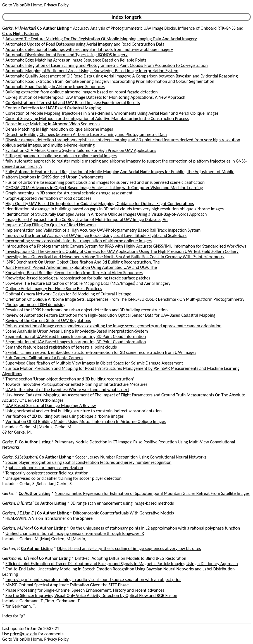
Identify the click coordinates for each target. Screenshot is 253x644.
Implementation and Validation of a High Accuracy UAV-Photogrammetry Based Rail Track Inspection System (103, 230)
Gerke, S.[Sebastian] (20, 457)
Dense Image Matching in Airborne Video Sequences (53, 124)
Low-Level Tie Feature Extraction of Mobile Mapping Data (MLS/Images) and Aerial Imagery (88, 283)
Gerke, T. (10, 493)
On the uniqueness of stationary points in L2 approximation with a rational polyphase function (155, 528)
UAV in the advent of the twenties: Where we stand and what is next (67, 390)
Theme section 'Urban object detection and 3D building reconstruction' (70, 379)
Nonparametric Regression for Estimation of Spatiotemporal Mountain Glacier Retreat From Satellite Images (152, 493)
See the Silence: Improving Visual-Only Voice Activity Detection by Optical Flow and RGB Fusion (91, 595)
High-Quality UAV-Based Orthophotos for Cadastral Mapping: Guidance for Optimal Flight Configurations (100, 204)
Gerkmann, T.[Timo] (20, 558)
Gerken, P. (11, 548)
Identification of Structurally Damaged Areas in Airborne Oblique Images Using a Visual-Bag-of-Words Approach (106, 214)
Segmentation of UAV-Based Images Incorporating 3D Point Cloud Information (76, 336)
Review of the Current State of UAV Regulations (48, 320)
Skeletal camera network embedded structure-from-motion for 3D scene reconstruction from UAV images (101, 352)
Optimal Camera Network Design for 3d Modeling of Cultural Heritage (69, 294)
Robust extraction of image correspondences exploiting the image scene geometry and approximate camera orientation (114, 326)
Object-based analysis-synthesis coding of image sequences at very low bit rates (129, 548)
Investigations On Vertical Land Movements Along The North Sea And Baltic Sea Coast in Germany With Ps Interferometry (115, 257)
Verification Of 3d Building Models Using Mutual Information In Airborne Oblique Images (86, 421)
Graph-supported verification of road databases (48, 198)
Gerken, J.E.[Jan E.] (19, 513)
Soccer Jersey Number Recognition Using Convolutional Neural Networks (141, 457)
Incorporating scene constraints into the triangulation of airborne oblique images (79, 241)
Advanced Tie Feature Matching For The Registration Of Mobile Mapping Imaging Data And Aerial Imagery (101, 39)
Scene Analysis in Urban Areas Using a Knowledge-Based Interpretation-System (77, 331)
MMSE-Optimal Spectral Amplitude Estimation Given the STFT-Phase (67, 585)
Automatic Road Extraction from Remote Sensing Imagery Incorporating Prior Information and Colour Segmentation (110, 81)
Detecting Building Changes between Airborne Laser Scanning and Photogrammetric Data (86, 134)
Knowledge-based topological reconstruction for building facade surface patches (78, 278)
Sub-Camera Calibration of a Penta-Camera (44, 358)
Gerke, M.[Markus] (19, 28)
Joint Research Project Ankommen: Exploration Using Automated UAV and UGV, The (81, 267)
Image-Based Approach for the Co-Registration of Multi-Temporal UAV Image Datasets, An (87, 219)
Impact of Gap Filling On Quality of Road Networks (51, 225)
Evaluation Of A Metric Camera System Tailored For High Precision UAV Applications (81, 150)
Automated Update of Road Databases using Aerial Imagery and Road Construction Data (85, 44)
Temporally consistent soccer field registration (47, 473)
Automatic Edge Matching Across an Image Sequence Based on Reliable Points (76, 60)
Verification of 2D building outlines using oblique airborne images (65, 416)
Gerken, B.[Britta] (18, 503)
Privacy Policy (56, 5)
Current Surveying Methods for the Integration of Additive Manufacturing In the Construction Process (97, 118)
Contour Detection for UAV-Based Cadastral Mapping (53, 108)
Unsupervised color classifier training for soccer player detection (64, 478)
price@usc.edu (24, 634)
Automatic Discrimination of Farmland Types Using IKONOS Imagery (67, 55)
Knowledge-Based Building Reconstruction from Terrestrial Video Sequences (74, 273)
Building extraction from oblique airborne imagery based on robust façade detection (82, 92)
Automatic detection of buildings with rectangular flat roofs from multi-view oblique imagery (89, 49)
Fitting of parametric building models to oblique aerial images (61, 156)
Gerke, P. (10, 442)
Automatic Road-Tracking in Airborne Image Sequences (55, 87)
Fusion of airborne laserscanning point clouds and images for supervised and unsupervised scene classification (105, 182)
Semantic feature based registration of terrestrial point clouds (61, 347)
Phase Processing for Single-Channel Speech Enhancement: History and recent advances (85, 590)
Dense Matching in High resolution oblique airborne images (59, 129)
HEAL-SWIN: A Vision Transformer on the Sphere (49, 518)
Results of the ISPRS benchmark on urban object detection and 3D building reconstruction (87, 310)
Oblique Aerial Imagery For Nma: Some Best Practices (54, 289)
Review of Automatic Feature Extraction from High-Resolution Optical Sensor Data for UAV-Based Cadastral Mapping (110, 315)
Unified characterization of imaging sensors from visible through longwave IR (75, 533)
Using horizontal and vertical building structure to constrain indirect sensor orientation (84, 411)
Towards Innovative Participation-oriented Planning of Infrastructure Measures (77, 384)
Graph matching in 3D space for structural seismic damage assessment (69, 193)
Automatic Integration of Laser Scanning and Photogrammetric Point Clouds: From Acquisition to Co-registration (107, 65)
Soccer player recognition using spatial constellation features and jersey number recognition (89, 462)
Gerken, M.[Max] (18, 528)
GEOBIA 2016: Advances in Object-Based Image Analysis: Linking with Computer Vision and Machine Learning (104, 188)
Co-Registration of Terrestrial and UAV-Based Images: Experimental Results (73, 103)
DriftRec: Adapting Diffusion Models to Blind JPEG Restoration (131, 558)
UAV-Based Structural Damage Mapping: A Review (51, 406)
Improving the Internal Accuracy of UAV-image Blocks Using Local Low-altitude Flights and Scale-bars (96, 235)
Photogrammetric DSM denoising (36, 305)
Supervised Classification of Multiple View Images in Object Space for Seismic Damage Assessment (94, 363)
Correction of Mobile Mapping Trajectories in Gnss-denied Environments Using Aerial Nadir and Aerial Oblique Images (112, 113)
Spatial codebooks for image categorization (44, 468)
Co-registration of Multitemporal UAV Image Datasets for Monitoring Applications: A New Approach (96, 97)
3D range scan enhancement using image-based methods (122, 503)
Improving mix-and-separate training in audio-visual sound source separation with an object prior (93, 580)
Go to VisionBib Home (22, 5)
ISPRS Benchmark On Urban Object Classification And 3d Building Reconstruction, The (83, 262)
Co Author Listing (53, 28)
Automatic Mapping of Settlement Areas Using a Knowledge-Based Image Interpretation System (92, 71)
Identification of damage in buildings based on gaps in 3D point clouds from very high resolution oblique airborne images (115, 209)
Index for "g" (14, 616)
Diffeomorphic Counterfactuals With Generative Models (123, 513)
